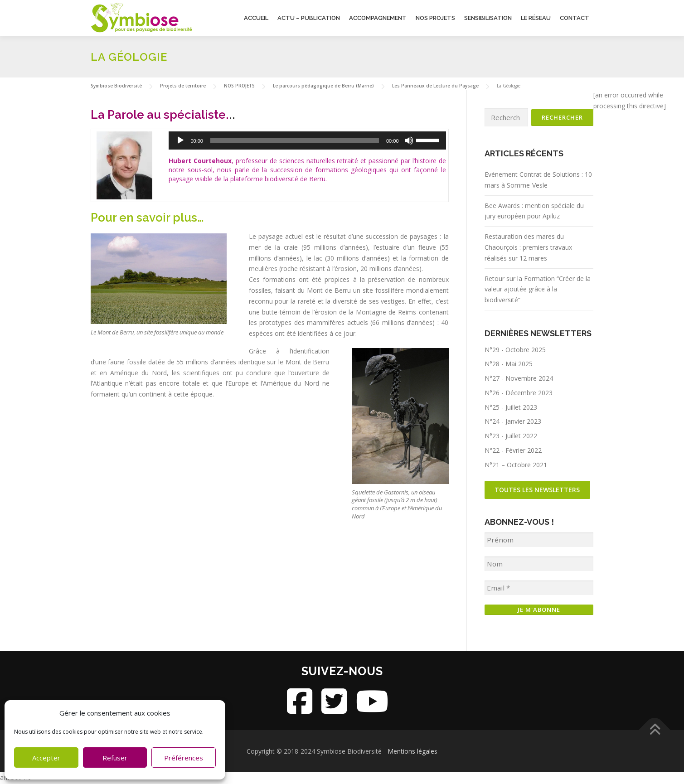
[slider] (303, 140)
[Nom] (539, 565)
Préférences (184, 758)
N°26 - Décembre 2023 (519, 393)
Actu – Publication (309, 18)
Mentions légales (412, 752)
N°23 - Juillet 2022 (511, 436)
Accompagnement (378, 18)
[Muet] (409, 140)
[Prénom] (539, 541)
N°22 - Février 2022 (513, 451)
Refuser (115, 758)
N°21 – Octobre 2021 (516, 465)
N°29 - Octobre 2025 (515, 350)
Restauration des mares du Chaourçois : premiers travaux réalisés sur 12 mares (528, 248)
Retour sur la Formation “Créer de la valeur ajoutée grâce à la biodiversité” (538, 289)
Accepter (46, 758)
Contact (575, 18)
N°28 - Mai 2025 (509, 364)
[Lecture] (198, 140)
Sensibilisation (488, 18)
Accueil (256, 18)
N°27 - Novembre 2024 (519, 379)
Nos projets (435, 18)
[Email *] (539, 589)
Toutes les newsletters (538, 491)
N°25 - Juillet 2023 (511, 408)
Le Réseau (536, 18)
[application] (316, 140)
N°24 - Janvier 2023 (513, 422)
